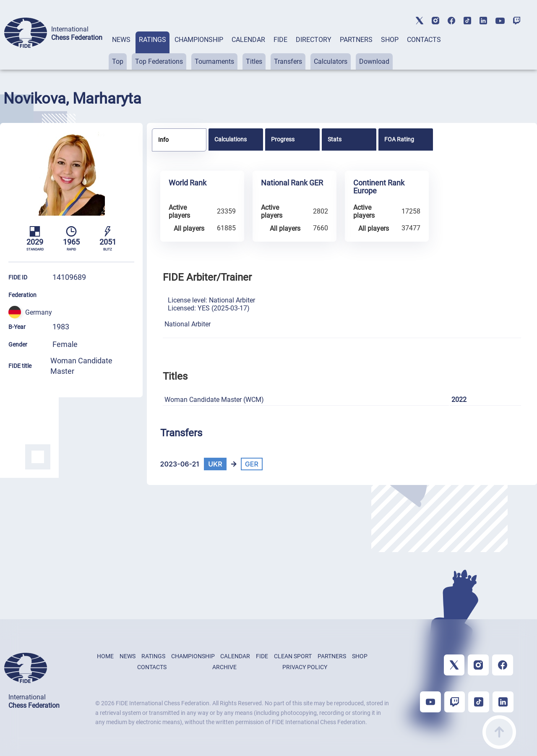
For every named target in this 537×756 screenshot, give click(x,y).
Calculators (331, 61)
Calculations (231, 139)
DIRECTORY (314, 40)
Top (118, 61)
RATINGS (152, 40)
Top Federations (159, 61)
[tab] (121, 51)
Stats (335, 139)
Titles (254, 61)
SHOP (390, 40)
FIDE (280, 40)
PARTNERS (356, 40)
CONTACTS (424, 40)
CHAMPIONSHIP (199, 40)
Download (374, 61)
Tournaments (214, 61)
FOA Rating (399, 139)
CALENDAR (248, 40)
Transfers (288, 61)
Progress (283, 139)
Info (163, 140)
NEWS (121, 40)
